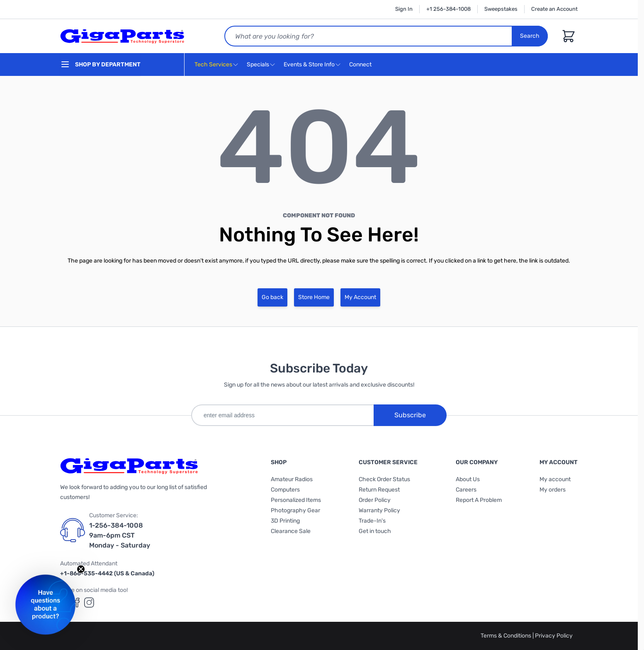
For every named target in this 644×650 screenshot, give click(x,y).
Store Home (314, 297)
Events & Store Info (309, 65)
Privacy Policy (554, 636)
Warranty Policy (379, 510)
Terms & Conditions (507, 636)
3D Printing (285, 521)
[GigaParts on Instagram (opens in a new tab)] (89, 603)
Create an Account (554, 9)
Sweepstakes (501, 9)
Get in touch (375, 531)
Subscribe (410, 415)
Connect (361, 65)
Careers (466, 490)
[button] (45, 605)
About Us (468, 479)
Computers (285, 490)
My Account (360, 297)
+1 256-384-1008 (448, 9)
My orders (553, 490)
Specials (258, 65)
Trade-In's (372, 521)
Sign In (404, 9)
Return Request (379, 490)
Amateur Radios (292, 479)
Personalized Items (296, 500)
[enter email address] (282, 415)
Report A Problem (479, 500)
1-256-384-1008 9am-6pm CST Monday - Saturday (120, 535)
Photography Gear (295, 510)
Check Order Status (384, 479)
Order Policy (375, 500)
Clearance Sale (291, 531)
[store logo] (122, 36)
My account (555, 479)
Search (530, 36)
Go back (272, 297)
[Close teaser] (81, 569)
